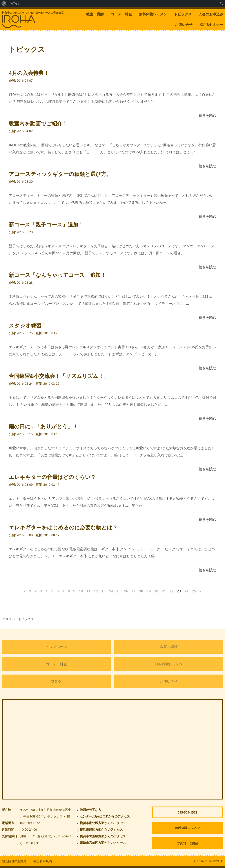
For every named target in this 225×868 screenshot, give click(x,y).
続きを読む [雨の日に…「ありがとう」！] (207, 469)
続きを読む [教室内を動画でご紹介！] (207, 166)
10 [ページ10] (81, 591)
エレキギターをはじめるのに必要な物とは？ (63, 527)
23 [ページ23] (179, 591)
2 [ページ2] (35, 591)
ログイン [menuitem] (15, 3)
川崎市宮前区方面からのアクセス (103, 843)
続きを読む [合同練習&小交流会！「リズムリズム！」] (207, 419)
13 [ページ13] (103, 591)
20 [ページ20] (156, 591)
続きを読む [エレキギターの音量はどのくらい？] (207, 520)
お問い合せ (184, 25)
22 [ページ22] (171, 591)
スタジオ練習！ (28, 325)
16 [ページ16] (126, 591)
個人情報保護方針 (14, 861)
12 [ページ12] (96, 591)
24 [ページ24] (186, 591)
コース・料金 (121, 14)
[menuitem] (4, 4)
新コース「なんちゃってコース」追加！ (57, 275)
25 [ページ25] (194, 591)
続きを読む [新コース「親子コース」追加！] (207, 267)
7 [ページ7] (63, 591)
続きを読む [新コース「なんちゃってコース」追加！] (207, 318)
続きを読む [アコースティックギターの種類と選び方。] (207, 217)
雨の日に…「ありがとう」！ (44, 426)
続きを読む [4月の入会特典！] (207, 115)
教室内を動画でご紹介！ (38, 123)
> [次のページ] (201, 591)
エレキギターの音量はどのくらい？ (52, 477)
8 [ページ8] (69, 591)
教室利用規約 (43, 861)
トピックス (183, 14)
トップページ (56, 647)
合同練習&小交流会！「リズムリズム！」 (59, 376)
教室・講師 (95, 14)
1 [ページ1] (30, 591)
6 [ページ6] (58, 591)
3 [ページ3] (41, 591)
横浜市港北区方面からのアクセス (103, 823)
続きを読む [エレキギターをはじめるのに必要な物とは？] (207, 570)
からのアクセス (105, 816)
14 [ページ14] (111, 591)
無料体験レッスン (153, 14)
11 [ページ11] (88, 591)
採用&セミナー (211, 25)
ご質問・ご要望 (187, 843)
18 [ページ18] (141, 591)
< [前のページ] (24, 591)
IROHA (7, 619)
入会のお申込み (211, 14)
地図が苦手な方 (91, 810)
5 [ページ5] (52, 591)
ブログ (56, 681)
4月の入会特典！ (29, 73)
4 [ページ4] (47, 591)
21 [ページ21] (164, 591)
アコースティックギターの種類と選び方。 (60, 174)
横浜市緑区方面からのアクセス (101, 829)
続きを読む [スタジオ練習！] (207, 368)
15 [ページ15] (118, 591)
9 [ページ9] (74, 591)
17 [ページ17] (134, 591)
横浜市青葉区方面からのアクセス (103, 836)
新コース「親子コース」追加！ (46, 224)
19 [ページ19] (149, 591)
